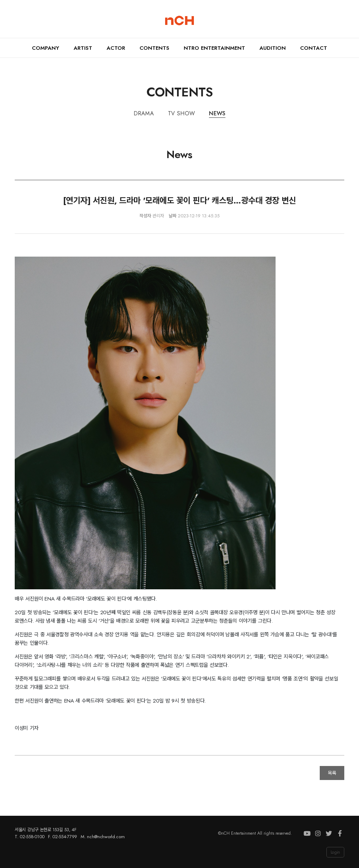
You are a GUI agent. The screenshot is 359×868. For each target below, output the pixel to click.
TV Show (181, 113)
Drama (144, 113)
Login (335, 852)
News (217, 113)
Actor (116, 48)
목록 (332, 773)
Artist (83, 48)
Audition (273, 48)
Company (46, 48)
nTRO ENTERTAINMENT (214, 48)
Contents (154, 48)
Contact (314, 48)
